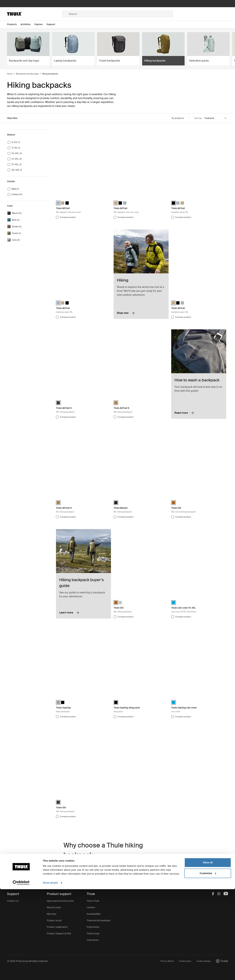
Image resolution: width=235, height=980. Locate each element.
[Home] (35, 14)
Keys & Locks (54, 907)
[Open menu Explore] (40, 24)
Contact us (13, 901)
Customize (208, 964)
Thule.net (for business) (98, 920)
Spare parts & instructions (60, 901)
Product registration (57, 927)
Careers (91, 907)
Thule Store (93, 940)
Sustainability (94, 914)
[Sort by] (216, 118)
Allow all (208, 953)
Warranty (52, 914)
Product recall (54, 920)
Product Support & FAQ (59, 933)
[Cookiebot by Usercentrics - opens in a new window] (21, 974)
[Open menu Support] (53, 24)
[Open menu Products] (14, 24)
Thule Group (93, 933)
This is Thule (93, 901)
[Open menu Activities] (27, 24)
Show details (50, 974)
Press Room (93, 927)
